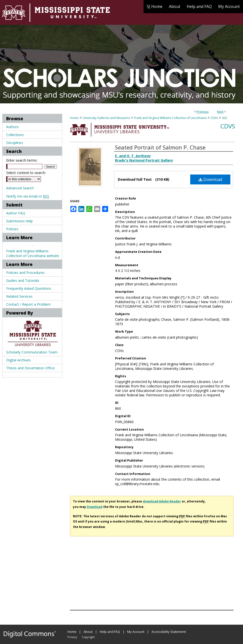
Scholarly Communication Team (32, 352)
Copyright (88, 637)
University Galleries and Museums (106, 118)
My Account (136, 632)
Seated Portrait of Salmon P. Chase (160, 147)
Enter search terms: (22, 160)
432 (225, 118)
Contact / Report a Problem (28, 304)
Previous (202, 112)
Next (220, 112)
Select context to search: (26, 173)
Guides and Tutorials (23, 280)
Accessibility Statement (169, 632)
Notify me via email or (28, 196)
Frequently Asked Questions (29, 288)
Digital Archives (18, 360)
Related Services (19, 296)
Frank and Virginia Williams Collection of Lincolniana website (33, 253)
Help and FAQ (110, 632)
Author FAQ (16, 213)
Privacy (72, 637)
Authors (13, 127)
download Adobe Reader (162, 501)
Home (74, 118)
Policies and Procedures (25, 273)
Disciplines (15, 143)
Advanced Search (20, 188)
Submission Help (19, 221)
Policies (12, 229)
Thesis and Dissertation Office (30, 368)
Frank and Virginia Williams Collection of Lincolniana (170, 118)
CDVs (214, 118)
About (88, 632)
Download (210, 179)
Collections (15, 135)
